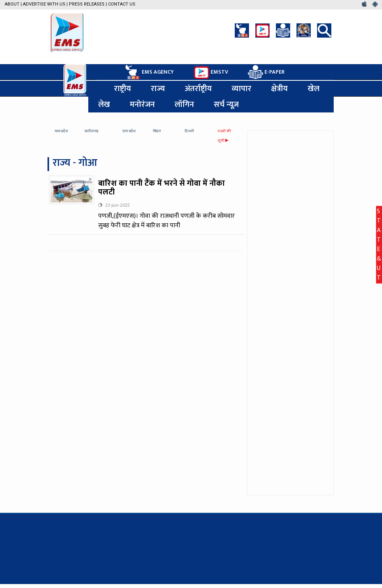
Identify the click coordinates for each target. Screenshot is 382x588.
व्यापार (241, 89)
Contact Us (122, 4)
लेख (104, 105)
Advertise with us (44, 4)
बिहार (157, 131)
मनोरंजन (142, 105)
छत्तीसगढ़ (92, 131)
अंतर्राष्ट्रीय (198, 89)
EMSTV (211, 72)
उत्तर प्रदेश (129, 131)
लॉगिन (184, 105)
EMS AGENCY (149, 72)
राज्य (158, 89)
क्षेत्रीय (279, 89)
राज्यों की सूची (224, 136)
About (12, 4)
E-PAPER (266, 72)
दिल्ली (189, 131)
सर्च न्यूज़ (226, 105)
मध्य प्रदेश (61, 131)
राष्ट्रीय (123, 89)
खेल (314, 89)
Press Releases (87, 4)
